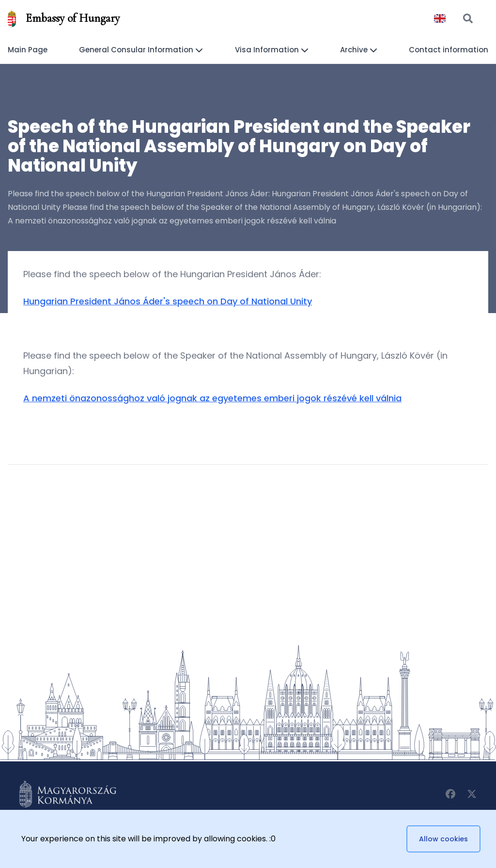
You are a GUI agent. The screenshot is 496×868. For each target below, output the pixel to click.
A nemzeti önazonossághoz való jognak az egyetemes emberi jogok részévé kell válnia (212, 398)
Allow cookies (443, 839)
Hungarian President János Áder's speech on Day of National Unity (168, 301)
